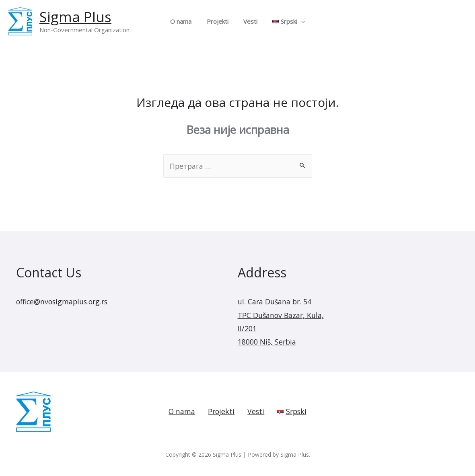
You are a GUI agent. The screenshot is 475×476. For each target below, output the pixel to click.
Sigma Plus (75, 17)
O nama (185, 21)
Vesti (249, 21)
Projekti (219, 21)
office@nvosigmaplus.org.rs (64, 302)
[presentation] (297, 21)
